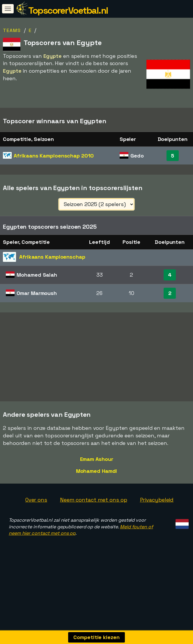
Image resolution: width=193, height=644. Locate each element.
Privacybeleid (157, 521)
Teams (12, 30)
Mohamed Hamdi (97, 492)
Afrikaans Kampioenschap (54, 156)
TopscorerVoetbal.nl (68, 10)
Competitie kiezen (96, 637)
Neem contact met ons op (94, 521)
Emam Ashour (97, 480)
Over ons (36, 521)
